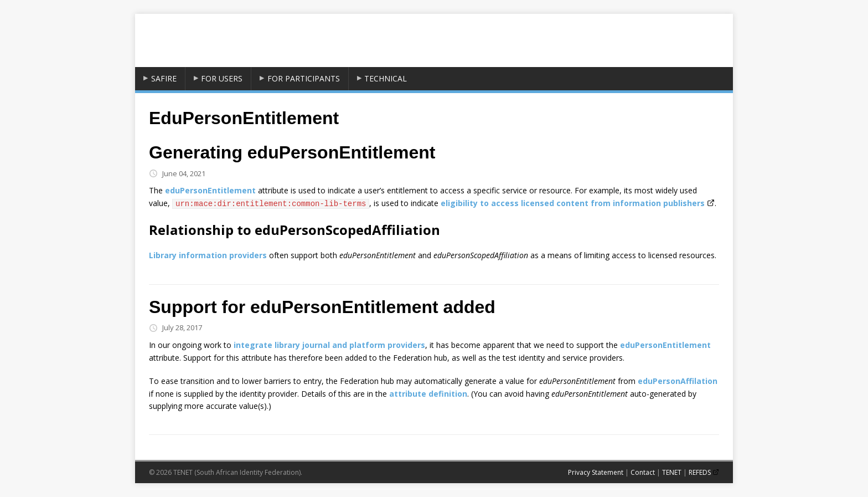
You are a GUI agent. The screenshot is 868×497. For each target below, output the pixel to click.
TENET (672, 472)
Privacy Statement (596, 472)
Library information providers (208, 255)
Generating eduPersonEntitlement (292, 152)
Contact (643, 472)
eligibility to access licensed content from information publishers (573, 203)
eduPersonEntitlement (210, 190)
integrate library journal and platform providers (329, 345)
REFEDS (700, 472)
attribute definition (428, 394)
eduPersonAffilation (678, 381)
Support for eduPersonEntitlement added (322, 307)
